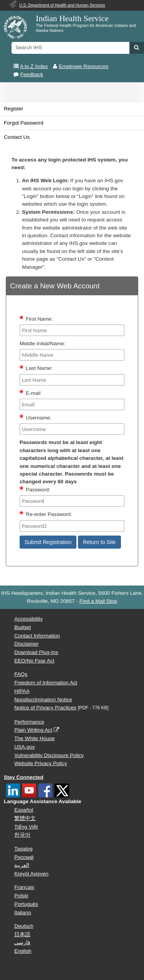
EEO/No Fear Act (34, 661)
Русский (24, 857)
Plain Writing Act (33, 730)
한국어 (22, 835)
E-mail (33, 393)
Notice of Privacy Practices (45, 708)
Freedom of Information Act (46, 683)
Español (24, 810)
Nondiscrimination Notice (43, 700)
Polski (21, 896)
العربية (22, 865)
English (23, 951)
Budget (22, 627)
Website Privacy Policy (41, 763)
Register (14, 109)
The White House (34, 738)
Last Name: (39, 368)
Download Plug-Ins (36, 652)
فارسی (22, 943)
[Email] (72, 404)
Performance (29, 722)
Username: (38, 418)
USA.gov (25, 747)
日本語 (22, 934)
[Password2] (72, 526)
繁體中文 (25, 818)
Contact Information (37, 636)
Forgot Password (24, 123)
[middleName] (72, 355)
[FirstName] (72, 330)
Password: (38, 490)
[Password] (72, 501)
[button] (137, 47)
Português (26, 904)
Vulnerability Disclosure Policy (49, 755)
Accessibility (28, 619)
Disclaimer (26, 644)
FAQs (21, 674)
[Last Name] (72, 380)
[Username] (72, 429)
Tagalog (23, 849)
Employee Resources (84, 66)
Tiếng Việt (26, 827)
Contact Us (17, 137)
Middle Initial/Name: (42, 344)
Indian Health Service (72, 18)
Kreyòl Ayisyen (31, 874)
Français (24, 887)
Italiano (23, 913)
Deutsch (24, 926)
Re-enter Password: (49, 514)
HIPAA (22, 691)
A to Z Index (34, 66)
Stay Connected (24, 777)
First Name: (39, 319)
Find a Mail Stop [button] (98, 601)
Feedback (32, 74)
